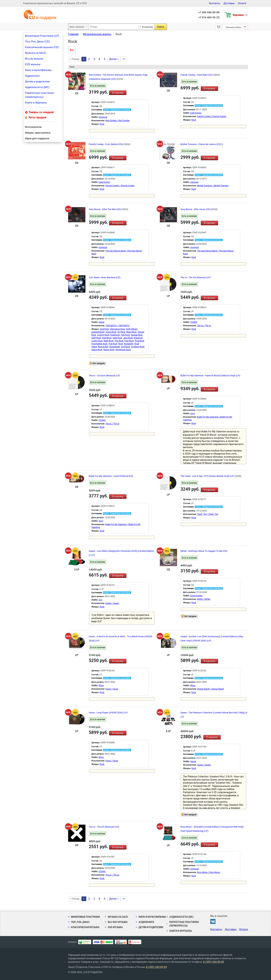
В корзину (118, 93)
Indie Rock (117, 338)
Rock (102, 124)
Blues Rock (132, 332)
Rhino (101, 686)
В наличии (148, 27)
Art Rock (121, 332)
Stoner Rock (109, 350)
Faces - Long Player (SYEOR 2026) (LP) (108, 713)
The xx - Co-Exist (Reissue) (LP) (105, 376)
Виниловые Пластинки (85, 917)
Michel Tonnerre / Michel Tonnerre (213, 186)
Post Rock (129, 341)
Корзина (240, 15)
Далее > (114, 59)
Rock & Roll (103, 347)
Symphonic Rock (123, 350)
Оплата (242, 3)
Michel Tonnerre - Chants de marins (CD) (201, 144)
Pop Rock (119, 341)
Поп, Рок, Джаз (80, 922)
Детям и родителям (37, 81)
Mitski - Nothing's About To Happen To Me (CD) (204, 551)
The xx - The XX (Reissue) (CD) (104, 827)
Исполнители (33, 127)
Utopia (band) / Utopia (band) (210, 689)
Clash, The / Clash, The (208, 514)
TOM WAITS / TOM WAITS (117, 326)
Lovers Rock (97, 341)
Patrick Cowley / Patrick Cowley (212, 116)
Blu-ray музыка (34, 59)
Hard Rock (107, 338)
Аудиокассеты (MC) (37, 87)
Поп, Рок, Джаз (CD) (37, 42)
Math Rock (109, 341)
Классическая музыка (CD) (42, 47)
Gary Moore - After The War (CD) (105, 209)
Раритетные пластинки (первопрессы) (40, 95)
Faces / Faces (112, 689)
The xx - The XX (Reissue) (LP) (196, 277)
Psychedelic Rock (100, 344)
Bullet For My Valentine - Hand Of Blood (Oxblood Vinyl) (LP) (210, 376)
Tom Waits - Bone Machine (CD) (105, 277)
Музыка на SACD (36, 53)
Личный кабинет (234, 27)
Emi (100, 600)
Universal (103, 117)
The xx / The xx (204, 326)
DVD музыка (33, 64)
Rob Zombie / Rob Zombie (117, 121)
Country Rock (103, 335)
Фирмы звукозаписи (38, 133)
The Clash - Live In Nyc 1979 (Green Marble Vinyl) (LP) (208, 476)
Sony (192, 414)
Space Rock (97, 350)
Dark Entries (196, 113)
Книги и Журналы (36, 103)
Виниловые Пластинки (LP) (42, 36)
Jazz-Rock (128, 338)
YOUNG (194, 322)
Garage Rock (137, 335)
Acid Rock (104, 329)
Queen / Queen (112, 603)
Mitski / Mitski (204, 599)
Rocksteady (115, 347)
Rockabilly (129, 344)
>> (124, 59)
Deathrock (115, 335)
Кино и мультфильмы (38, 70)
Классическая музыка (85, 927)
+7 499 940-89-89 (209, 12)
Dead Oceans (196, 596)
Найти (161, 27)
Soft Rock (126, 347)
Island (101, 322)
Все (72, 50)
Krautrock (138, 338)
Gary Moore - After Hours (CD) (196, 209)
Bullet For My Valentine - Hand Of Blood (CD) (111, 476)
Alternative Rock (118, 329)
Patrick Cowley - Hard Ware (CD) (197, 75)
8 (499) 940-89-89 (214, 962)
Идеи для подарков (37, 138)
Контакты (214, 3)
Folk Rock (125, 335)
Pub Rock (113, 344)
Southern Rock (138, 347)
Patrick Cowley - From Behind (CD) (106, 144)
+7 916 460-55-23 (209, 17)
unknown (194, 182)
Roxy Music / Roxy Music (208, 872)
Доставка (229, 3)
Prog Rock (139, 341)
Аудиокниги (32, 76)
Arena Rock (111, 332)
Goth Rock (96, 338)
